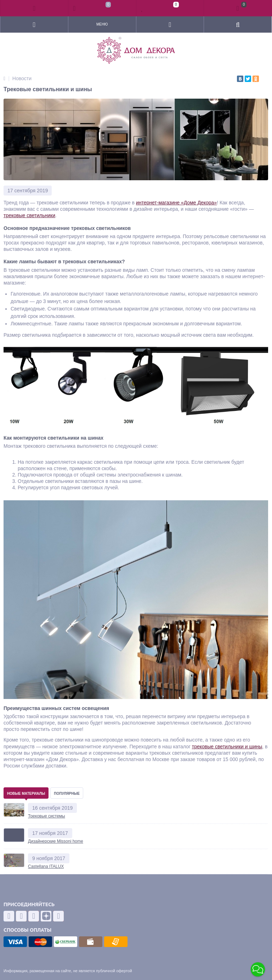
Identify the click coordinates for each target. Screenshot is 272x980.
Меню (102, 24)
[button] (258, 969)
